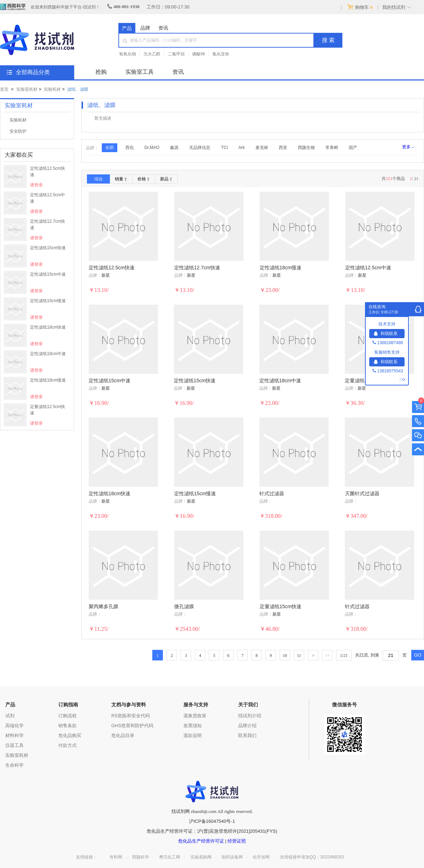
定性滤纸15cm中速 (48, 274)
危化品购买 (70, 735)
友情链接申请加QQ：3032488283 (312, 857)
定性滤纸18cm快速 (48, 327)
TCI (224, 148)
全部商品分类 (33, 72)
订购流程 (67, 716)
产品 (127, 28)
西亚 (283, 148)
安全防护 (18, 131)
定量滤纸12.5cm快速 (48, 410)
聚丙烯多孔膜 (104, 606)
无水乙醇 (152, 54)
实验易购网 (201, 857)
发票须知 (193, 726)
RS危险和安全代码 (131, 716)
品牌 (145, 28)
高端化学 (14, 726)
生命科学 (14, 765)
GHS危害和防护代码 (132, 726)
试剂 (10, 716)
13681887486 (388, 343)
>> (328, 656)
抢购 (101, 72)
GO (418, 655)
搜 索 (328, 40)
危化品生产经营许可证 (201, 841)
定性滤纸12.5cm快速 (48, 172)
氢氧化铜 (128, 54)
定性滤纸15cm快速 (48, 248)
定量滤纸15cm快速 (281, 606)
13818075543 (388, 371)
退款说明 (193, 735)
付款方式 (67, 745)
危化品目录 (123, 735)
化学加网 (261, 857)
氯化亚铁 (221, 54)
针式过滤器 (272, 493)
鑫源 (174, 148)
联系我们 (247, 735)
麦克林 (262, 148)
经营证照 (237, 841)
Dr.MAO (152, 148)
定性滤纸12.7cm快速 (48, 225)
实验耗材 (52, 89)
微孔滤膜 (184, 606)
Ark (242, 148)
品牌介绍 (247, 726)
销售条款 (67, 726)
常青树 (332, 148)
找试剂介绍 (250, 716)
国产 (353, 148)
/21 (344, 656)
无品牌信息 (200, 148)
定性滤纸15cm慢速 (48, 301)
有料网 (116, 857)
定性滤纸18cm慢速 (48, 380)
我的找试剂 (394, 7)
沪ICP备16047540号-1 (212, 821)
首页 (4, 89)
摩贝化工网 (170, 857)
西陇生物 (306, 148)
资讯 (163, 28)
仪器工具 (14, 745)
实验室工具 (140, 72)
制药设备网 (232, 857)
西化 (130, 148)
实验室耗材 (27, 89)
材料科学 (14, 735)
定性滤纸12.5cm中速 (48, 198)
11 (299, 656)
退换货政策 (195, 716)
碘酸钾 (199, 54)
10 (285, 656)
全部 (110, 148)
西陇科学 (141, 857)
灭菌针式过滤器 (362, 493)
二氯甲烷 (176, 54)
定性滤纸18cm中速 (48, 354)
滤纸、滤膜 (78, 89)
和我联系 (386, 334)
